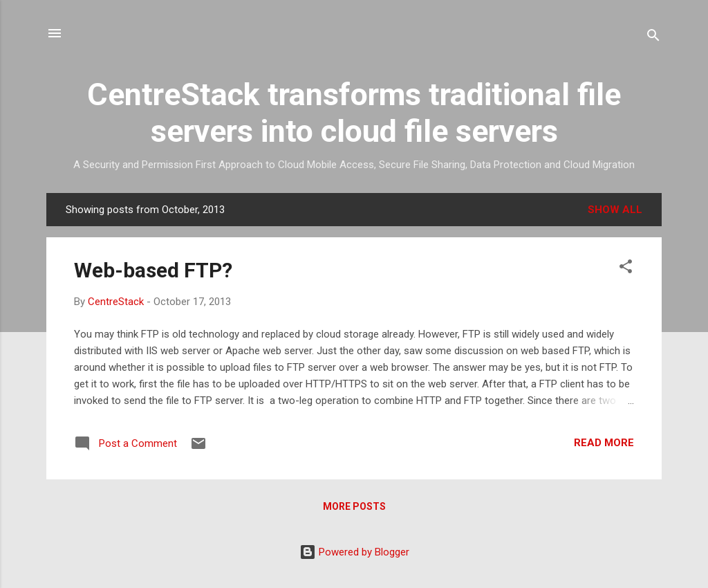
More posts (354, 506)
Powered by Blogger (354, 552)
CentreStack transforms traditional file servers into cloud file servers (354, 113)
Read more (604, 443)
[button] (626, 269)
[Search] (653, 38)
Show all (615, 210)
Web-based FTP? (153, 270)
